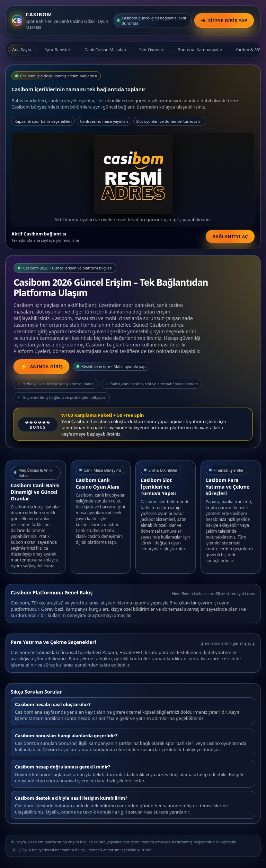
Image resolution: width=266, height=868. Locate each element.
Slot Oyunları (152, 50)
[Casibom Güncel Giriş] (224, 20)
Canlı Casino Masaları (105, 50)
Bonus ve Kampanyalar (200, 50)
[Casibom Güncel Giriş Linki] (41, 367)
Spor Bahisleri (58, 50)
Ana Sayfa (22, 50)
